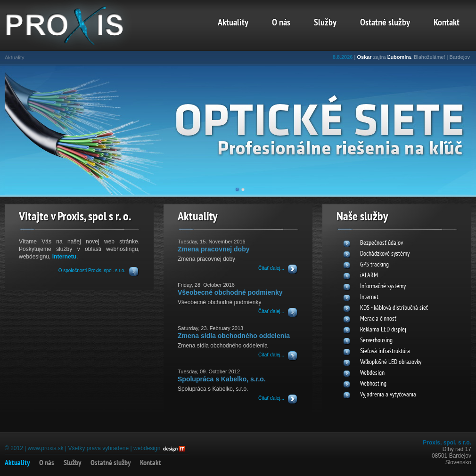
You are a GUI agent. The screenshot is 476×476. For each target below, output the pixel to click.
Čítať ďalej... (271, 268)
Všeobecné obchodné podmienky (230, 292)
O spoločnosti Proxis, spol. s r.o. (92, 270)
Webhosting (373, 384)
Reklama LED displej (383, 330)
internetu (64, 257)
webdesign (147, 448)
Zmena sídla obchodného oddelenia (234, 336)
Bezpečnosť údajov (382, 243)
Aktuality (233, 23)
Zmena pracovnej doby (213, 249)
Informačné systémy (383, 286)
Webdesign (372, 373)
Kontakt (447, 23)
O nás (281, 23)
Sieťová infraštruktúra (385, 351)
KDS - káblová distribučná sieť (394, 308)
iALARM (369, 276)
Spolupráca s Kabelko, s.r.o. (222, 379)
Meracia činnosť (378, 319)
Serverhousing (376, 341)
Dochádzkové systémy (385, 254)
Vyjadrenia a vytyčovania (388, 395)
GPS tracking (374, 265)
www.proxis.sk (46, 448)
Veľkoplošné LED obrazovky (391, 362)
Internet (369, 297)
